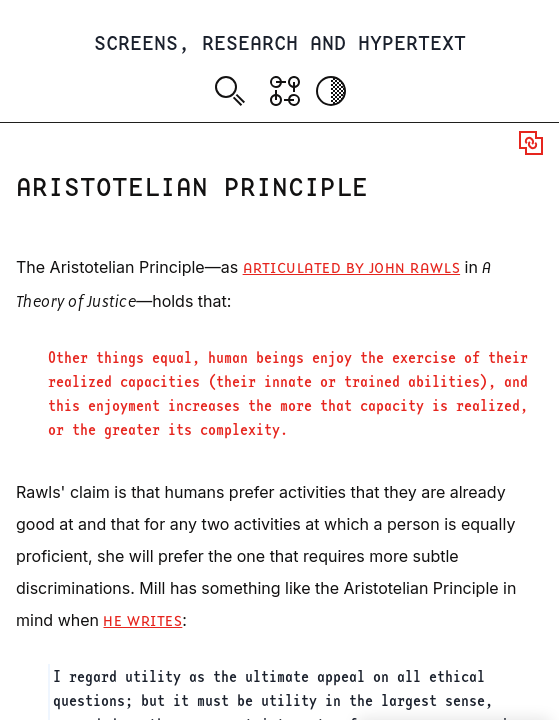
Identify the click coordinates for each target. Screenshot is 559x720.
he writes (142, 621)
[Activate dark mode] (331, 91)
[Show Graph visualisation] (285, 91)
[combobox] (233, 94)
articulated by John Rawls (352, 268)
